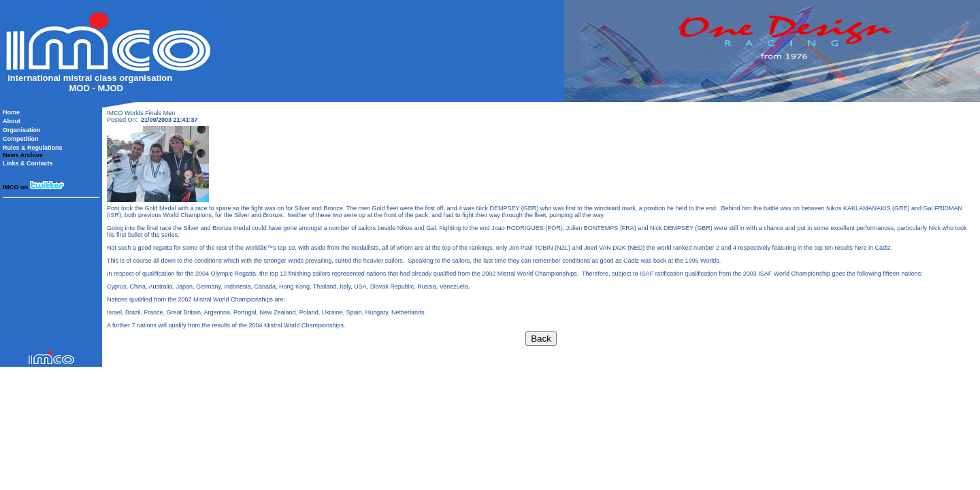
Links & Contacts (28, 163)
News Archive (23, 155)
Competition (21, 139)
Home (11, 112)
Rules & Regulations (33, 148)
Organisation (22, 130)
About (12, 121)
